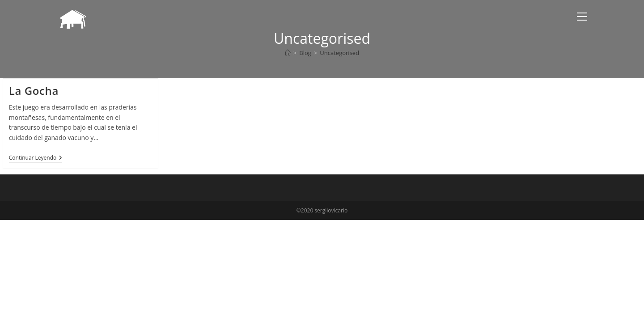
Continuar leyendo (36, 159)
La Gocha (34, 91)
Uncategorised (339, 53)
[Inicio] (288, 53)
